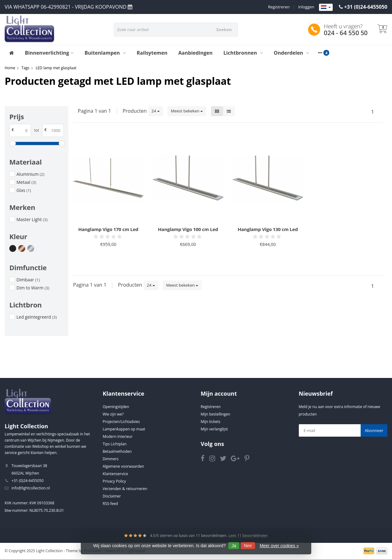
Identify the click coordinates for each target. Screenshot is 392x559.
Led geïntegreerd (37, 317)
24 (156, 111)
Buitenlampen (105, 53)
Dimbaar (28, 280)
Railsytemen (152, 53)
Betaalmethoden (117, 451)
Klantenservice (116, 474)
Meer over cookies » (279, 546)
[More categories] (320, 53)
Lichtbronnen (243, 53)
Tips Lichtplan (115, 444)
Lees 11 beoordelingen (248, 536)
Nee (248, 546)
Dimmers (111, 459)
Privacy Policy (114, 481)
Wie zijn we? (113, 414)
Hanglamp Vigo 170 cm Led (108, 229)
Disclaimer (112, 496)
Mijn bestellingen (215, 414)
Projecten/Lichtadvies (121, 422)
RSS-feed (110, 504)
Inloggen (306, 7)
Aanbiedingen (195, 53)
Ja (234, 546)
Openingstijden (116, 407)
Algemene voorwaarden (123, 466)
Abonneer (374, 430)
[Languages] (326, 7)
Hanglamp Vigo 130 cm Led (268, 229)
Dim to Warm (33, 288)
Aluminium (30, 174)
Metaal (26, 182)
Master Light (32, 219)
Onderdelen (291, 53)
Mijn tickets (210, 422)
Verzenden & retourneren (125, 489)
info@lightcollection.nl (31, 488)
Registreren (279, 7)
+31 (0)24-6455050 (366, 7)
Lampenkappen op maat (124, 429)
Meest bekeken (187, 111)
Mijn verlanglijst (214, 429)
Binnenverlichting (49, 53)
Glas (24, 190)
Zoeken (224, 30)
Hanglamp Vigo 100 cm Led (188, 229)
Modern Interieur (118, 436)
